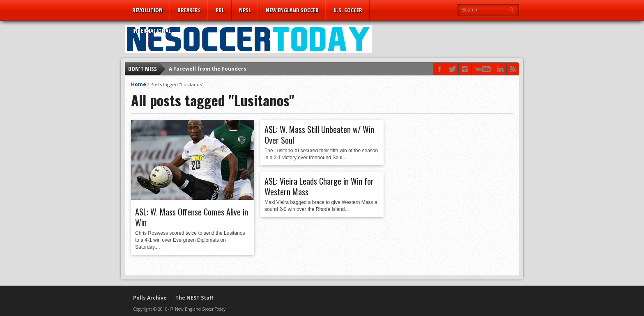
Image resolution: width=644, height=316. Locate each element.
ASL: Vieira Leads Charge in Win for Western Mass (319, 186)
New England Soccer (292, 10)
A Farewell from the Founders (208, 69)
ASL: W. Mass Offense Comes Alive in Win (192, 217)
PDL (220, 10)
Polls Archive (150, 298)
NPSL (245, 10)
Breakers (189, 10)
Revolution (147, 10)
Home (139, 84)
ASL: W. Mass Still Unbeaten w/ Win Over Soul (319, 135)
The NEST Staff (194, 298)
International (152, 31)
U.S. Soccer (348, 10)
